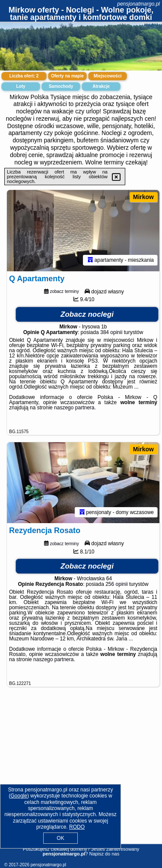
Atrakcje (101, 86)
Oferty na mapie (67, 76)
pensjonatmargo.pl (138, 4)
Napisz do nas (104, 854)
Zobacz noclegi (87, 314)
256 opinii (116, 584)
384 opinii (111, 332)
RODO (77, 827)
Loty (21, 86)
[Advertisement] (81, 775)
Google (19, 796)
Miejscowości (108, 76)
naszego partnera (74, 408)
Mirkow (143, 197)
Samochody (61, 86)
